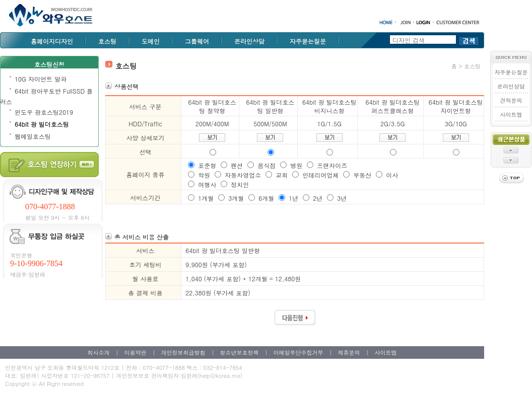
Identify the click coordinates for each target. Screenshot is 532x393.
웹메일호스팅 (33, 136)
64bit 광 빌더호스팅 (42, 124)
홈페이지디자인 (52, 41)
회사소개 (99, 352)
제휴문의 (349, 352)
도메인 (151, 41)
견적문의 (511, 100)
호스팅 (107, 41)
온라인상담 (249, 41)
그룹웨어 (197, 41)
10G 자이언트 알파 (41, 79)
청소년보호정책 (240, 352)
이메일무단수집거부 (298, 352)
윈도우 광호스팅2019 (44, 112)
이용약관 (136, 352)
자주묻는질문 (308, 41)
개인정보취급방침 (183, 352)
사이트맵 (511, 114)
